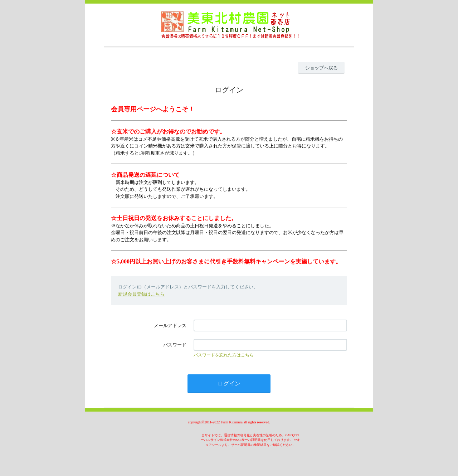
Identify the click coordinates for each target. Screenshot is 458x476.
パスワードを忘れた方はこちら (224, 355)
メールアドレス (170, 326)
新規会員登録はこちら (141, 294)
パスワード (175, 345)
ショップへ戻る (321, 68)
